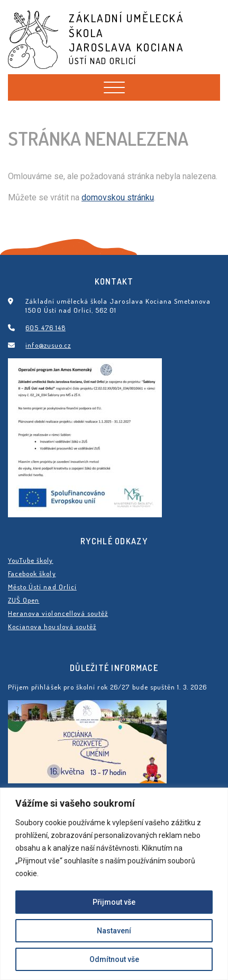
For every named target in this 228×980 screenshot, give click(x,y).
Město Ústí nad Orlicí (42, 587)
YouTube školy (31, 560)
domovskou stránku (118, 197)
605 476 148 (45, 328)
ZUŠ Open (24, 600)
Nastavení (114, 931)
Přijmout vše (114, 902)
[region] (114, 884)
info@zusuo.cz (48, 345)
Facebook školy (32, 573)
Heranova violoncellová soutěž (58, 613)
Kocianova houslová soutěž (52, 626)
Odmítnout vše (114, 959)
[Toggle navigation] (114, 87)
